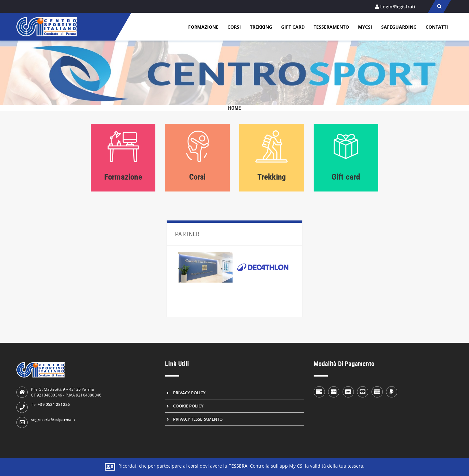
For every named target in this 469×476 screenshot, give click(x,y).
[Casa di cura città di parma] (205, 267)
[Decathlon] (263, 267)
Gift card (293, 27)
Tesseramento (331, 27)
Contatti (437, 27)
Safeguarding (399, 27)
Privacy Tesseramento (198, 419)
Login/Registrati (398, 7)
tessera (238, 466)
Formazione (203, 27)
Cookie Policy (188, 406)
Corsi (234, 27)
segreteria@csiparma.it (53, 420)
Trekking (261, 27)
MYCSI (365, 27)
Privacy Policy (189, 393)
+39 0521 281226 (54, 404)
